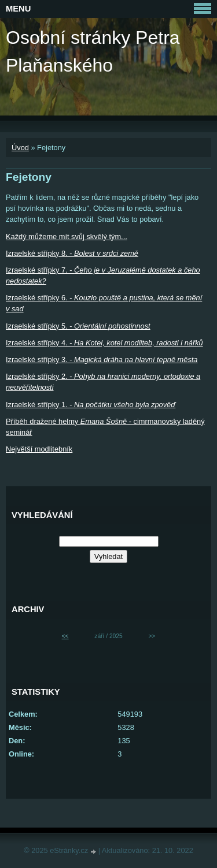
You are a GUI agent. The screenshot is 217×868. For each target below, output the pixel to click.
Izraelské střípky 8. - (72, 253)
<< (65, 636)
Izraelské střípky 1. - (91, 405)
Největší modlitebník (39, 449)
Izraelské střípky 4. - (104, 343)
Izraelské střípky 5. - (78, 326)
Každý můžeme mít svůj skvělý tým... (67, 236)
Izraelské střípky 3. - (102, 360)
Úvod (20, 148)
